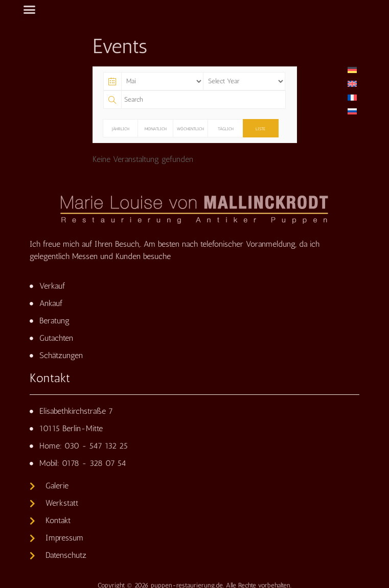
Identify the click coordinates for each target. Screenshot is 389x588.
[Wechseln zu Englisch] (352, 84)
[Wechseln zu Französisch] (352, 97)
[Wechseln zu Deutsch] (352, 70)
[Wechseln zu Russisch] (352, 111)
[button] (29, 10)
